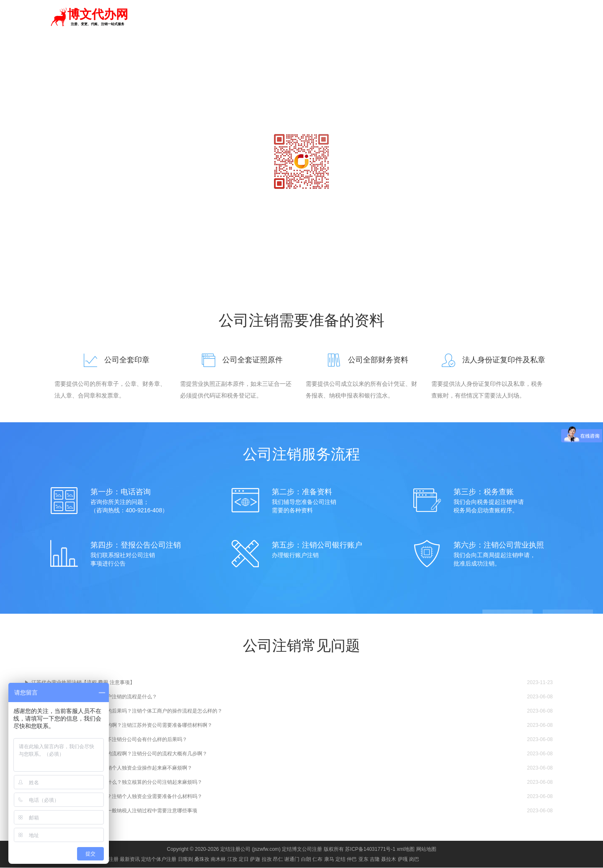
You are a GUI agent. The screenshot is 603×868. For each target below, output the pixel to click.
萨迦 (255, 860)
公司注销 (455, 18)
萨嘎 (403, 860)
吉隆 (375, 860)
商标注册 (364, 18)
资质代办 (394, 18)
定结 (135, 17)
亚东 (363, 860)
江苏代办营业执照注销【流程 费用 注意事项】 (83, 683)
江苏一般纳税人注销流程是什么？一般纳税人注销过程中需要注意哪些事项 (114, 811)
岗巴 (414, 860)
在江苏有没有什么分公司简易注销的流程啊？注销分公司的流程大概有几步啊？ (119, 754)
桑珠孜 (202, 860)
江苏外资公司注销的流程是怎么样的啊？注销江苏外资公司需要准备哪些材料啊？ (122, 726)
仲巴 (352, 860)
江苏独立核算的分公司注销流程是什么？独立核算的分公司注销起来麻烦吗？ (117, 783)
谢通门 (292, 860)
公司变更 (425, 18)
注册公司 (304, 18)
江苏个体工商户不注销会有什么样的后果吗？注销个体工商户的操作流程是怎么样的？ (127, 711)
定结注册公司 (235, 850)
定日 (244, 860)
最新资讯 (130, 860)
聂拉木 (389, 860)
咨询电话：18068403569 (301, 205)
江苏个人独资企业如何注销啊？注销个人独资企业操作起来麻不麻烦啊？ (112, 768)
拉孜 (267, 860)
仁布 (317, 860)
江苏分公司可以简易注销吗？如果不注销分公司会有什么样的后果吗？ (109, 740)
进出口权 (485, 18)
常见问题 (406, 52)
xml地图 (406, 850)
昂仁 (278, 860)
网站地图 (426, 850)
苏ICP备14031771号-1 (370, 850)
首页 (280, 18)
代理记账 (334, 18)
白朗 (306, 860)
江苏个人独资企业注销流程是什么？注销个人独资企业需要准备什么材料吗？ (117, 797)
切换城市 (159, 17)
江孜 (232, 860)
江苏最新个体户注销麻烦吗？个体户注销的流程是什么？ (94, 697)
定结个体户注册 (159, 860)
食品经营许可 (521, 18)
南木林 (218, 860)
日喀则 (186, 860)
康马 (329, 860)
